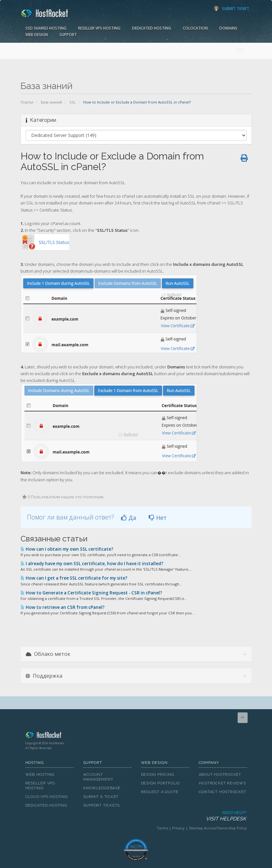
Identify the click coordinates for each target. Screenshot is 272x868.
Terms (162, 828)
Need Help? (136, 816)
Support (68, 35)
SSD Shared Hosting (46, 28)
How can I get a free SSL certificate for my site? (74, 578)
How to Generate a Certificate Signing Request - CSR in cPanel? (91, 593)
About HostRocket (220, 774)
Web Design (37, 35)
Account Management (98, 777)
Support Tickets (102, 805)
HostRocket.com (136, 736)
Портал (27, 102)
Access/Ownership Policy (225, 828)
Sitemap (196, 828)
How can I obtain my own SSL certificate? (67, 549)
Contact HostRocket (223, 792)
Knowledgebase (102, 788)
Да (129, 518)
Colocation (195, 28)
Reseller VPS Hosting (99, 28)
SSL (73, 102)
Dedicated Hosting (152, 28)
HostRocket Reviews (222, 783)
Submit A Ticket (101, 797)
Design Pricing (158, 774)
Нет (158, 518)
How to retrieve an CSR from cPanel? (63, 607)
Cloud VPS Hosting (47, 797)
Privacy (178, 828)
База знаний (51, 102)
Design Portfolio (160, 783)
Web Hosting (40, 774)
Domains (228, 28)
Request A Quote (160, 792)
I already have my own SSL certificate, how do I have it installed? (92, 564)
